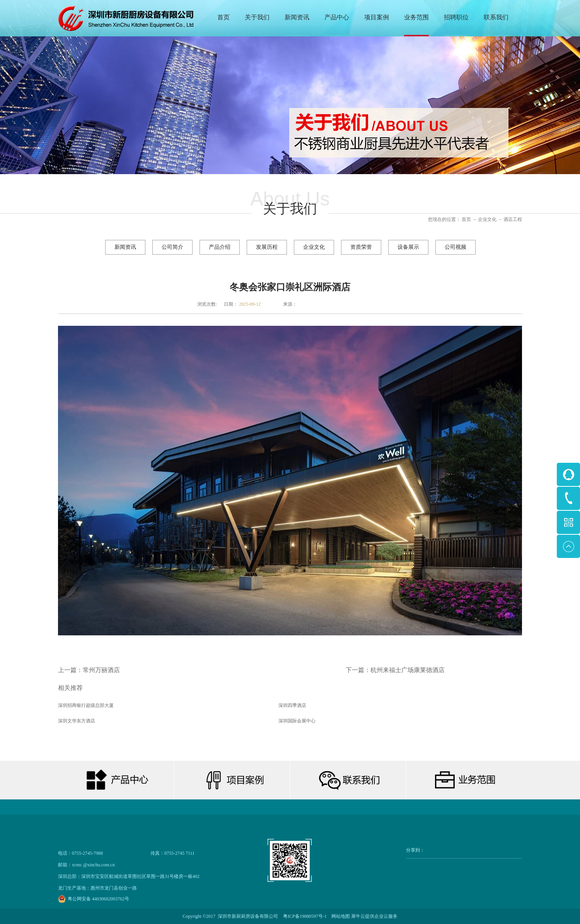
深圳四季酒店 (292, 705)
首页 (223, 17)
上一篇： (89, 670)
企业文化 (487, 219)
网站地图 (339, 916)
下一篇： (395, 670)
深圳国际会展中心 (297, 721)
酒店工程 (513, 219)
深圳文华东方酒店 (77, 721)
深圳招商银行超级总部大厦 (86, 705)
